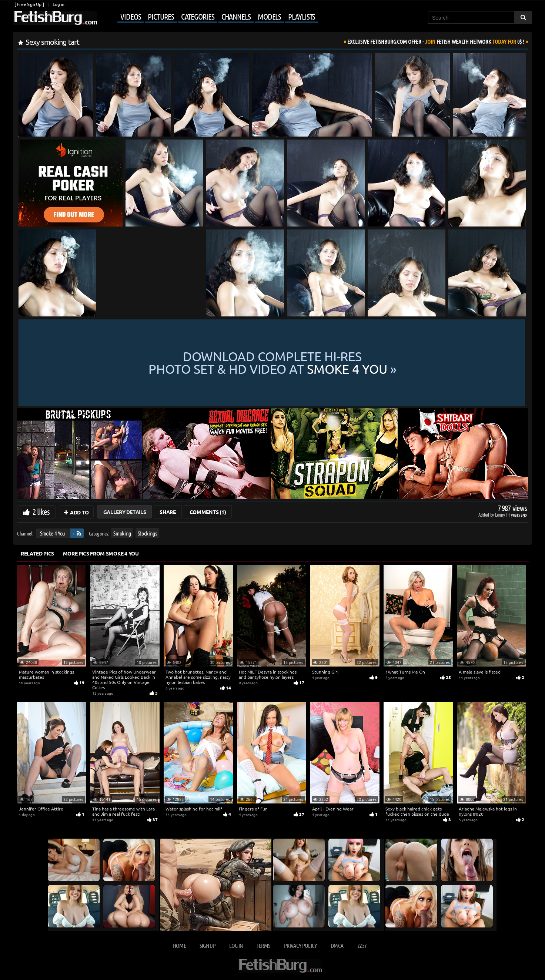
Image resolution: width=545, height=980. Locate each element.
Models (269, 16)
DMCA (337, 945)
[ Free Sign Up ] (29, 4)
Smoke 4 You (53, 533)
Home (179, 945)
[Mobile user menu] (208, 17)
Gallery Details (125, 512)
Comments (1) (208, 512)
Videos (131, 16)
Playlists (302, 16)
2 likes (41, 511)
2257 (362, 945)
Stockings (147, 533)
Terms (263, 945)
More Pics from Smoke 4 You (101, 553)
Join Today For (436, 41)
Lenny (500, 515)
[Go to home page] (55, 18)
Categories (198, 16)
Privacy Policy (300, 945)
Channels (236, 16)
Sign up (207, 945)
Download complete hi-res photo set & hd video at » (272, 363)
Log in (58, 4)
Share (168, 512)
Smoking (122, 533)
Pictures (161, 16)
